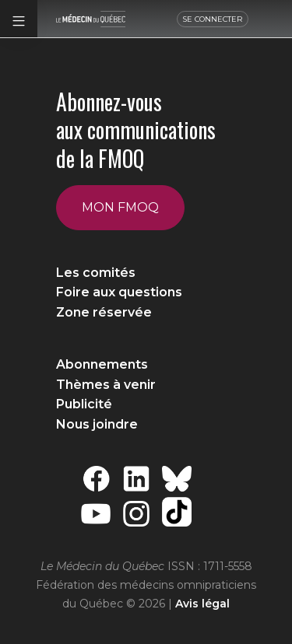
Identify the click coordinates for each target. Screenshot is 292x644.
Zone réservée (104, 312)
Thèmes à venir (106, 385)
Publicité (84, 404)
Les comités (96, 273)
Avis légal (202, 604)
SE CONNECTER (213, 19)
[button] (19, 19)
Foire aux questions (119, 292)
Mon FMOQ (120, 207)
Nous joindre (97, 424)
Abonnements (102, 364)
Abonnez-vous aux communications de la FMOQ (136, 130)
